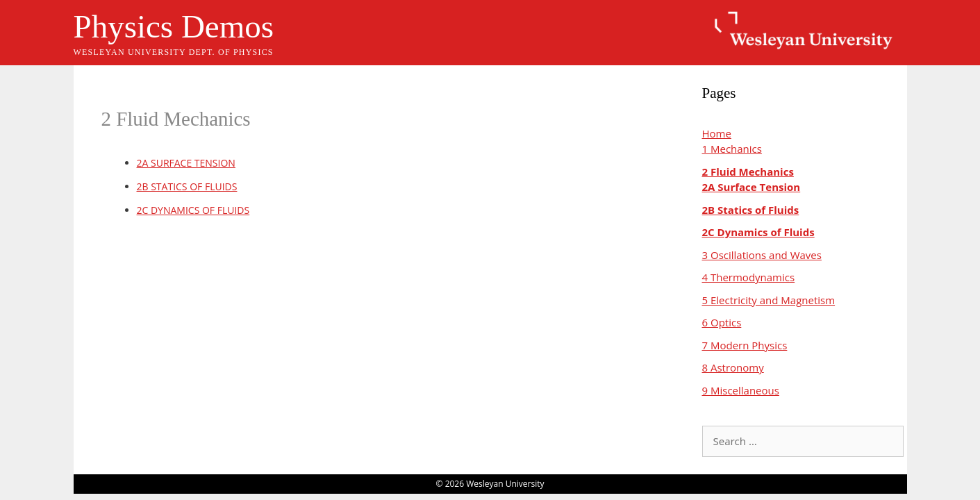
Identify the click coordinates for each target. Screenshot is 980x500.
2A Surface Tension (751, 187)
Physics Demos (174, 26)
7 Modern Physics (745, 345)
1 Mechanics (732, 149)
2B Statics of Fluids (751, 210)
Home (717, 133)
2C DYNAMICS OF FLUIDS (193, 210)
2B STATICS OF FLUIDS (187, 186)
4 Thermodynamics (749, 277)
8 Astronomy (733, 367)
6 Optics (722, 322)
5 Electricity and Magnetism (769, 300)
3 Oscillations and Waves (762, 255)
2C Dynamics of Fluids (758, 232)
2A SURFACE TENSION (186, 163)
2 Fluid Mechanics (748, 172)
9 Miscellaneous (741, 390)
